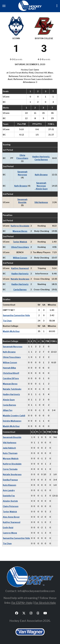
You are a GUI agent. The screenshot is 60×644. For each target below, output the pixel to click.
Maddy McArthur (11, 331)
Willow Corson (20, 258)
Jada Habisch (9, 448)
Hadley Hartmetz (41, 157)
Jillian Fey (8, 410)
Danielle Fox (9, 496)
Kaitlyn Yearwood (20, 268)
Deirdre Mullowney (12, 421)
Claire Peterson (11, 506)
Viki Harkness (41, 202)
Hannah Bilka (9, 368)
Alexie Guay (42, 189)
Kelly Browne (41, 175)
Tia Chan (7, 321)
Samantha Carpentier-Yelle (16, 315)
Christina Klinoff (11, 373)
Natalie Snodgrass (20, 279)
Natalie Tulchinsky (12, 389)
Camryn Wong (10, 533)
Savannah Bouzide (22, 201)
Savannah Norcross (22, 173)
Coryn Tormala (10, 469)
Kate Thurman (10, 453)
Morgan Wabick (11, 458)
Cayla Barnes (41, 160)
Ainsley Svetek (10, 501)
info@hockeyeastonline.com (36, 591)
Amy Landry (9, 490)
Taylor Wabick (20, 242)
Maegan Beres (20, 231)
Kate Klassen (9, 485)
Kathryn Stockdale (20, 226)
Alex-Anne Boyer (11, 517)
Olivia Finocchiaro (22, 157)
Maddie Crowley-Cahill (14, 416)
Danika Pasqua (10, 480)
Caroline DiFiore (11, 378)
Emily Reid (8, 528)
